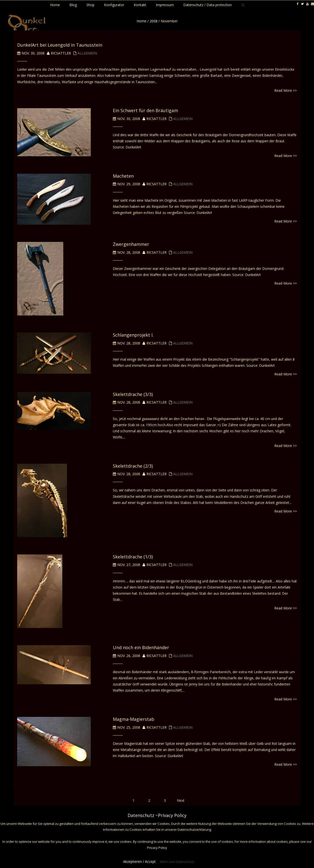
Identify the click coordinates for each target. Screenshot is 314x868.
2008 (154, 21)
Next (181, 800)
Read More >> (286, 90)
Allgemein (87, 53)
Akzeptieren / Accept (139, 861)
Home (142, 21)
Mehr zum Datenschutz (177, 862)
